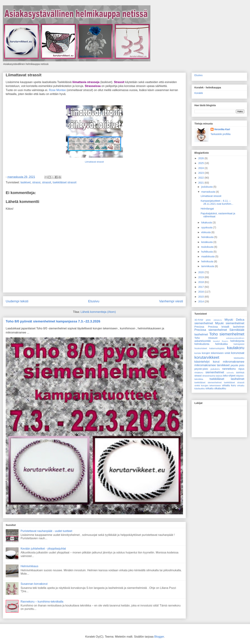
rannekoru (229, 369)
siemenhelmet (215, 372)
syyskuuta (207, 227)
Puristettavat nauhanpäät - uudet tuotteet (46, 531)
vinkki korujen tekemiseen (208, 386)
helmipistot (239, 344)
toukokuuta (208, 247)
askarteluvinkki (203, 341)
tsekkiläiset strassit (65, 182)
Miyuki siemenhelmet (230, 323)
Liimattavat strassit (24, 75)
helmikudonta (202, 344)
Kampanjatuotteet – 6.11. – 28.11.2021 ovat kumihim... (217, 202)
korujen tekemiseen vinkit (216, 353)
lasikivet (26, 182)
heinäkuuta (208, 237)
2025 (201, 163)
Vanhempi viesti (171, 301)
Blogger (159, 637)
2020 (201, 272)
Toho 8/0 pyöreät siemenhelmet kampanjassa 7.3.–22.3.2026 (53, 321)
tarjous (219, 376)
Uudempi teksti (17, 301)
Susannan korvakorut (34, 584)
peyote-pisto (201, 369)
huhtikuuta (207, 252)
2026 (201, 158)
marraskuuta (208, 192)
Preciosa (199, 327)
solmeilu (230, 373)
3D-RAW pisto (203, 320)
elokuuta (206, 232)
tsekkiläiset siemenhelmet (208, 383)
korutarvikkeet (207, 357)
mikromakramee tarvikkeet (212, 365)
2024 (201, 168)
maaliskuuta (208, 256)
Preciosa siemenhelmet (211, 330)
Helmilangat (207, 209)
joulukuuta (207, 187)
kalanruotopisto (217, 348)
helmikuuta (208, 261)
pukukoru (215, 369)
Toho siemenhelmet (227, 334)
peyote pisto (237, 365)
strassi (36, 182)
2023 (201, 173)
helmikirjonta (237, 341)
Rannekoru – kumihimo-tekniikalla (42, 602)
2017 (201, 287)
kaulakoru (236, 348)
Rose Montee (57, 90)
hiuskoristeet (201, 348)
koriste (198, 353)
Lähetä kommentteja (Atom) (98, 312)
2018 (201, 282)
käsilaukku (239, 358)
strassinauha (209, 376)
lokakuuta (207, 222)
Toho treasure (206, 338)
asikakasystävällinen (235, 338)
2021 (201, 183)
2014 (201, 301)
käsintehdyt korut (207, 362)
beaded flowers (221, 341)
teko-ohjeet (229, 376)
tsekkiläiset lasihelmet (227, 379)
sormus (240, 372)
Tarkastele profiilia (221, 134)
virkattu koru (229, 385)
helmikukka (221, 344)
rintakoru (199, 373)
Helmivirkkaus (29, 566)
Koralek (199, 93)
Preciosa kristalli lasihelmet (226, 327)
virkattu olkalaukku (216, 388)
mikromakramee (234, 362)
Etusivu (94, 301)
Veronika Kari (222, 129)
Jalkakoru (218, 320)
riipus (241, 369)
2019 (201, 277)
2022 (201, 178)
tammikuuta (208, 266)
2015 (201, 297)
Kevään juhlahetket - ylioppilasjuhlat (43, 549)
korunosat (238, 353)
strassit (47, 182)
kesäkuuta (207, 242)
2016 (201, 292)
